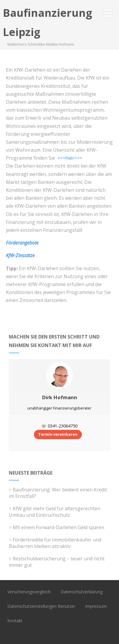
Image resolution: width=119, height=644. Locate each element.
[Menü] (108, 13)
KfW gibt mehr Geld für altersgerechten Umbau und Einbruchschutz (54, 512)
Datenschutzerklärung (82, 592)
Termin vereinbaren (58, 434)
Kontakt (15, 621)
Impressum (96, 606)
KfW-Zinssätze (20, 255)
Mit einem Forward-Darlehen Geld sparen (57, 527)
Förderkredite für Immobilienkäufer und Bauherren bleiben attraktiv (55, 543)
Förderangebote (22, 243)
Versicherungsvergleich (29, 592)
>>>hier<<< (70, 158)
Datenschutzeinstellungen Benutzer (41, 606)
